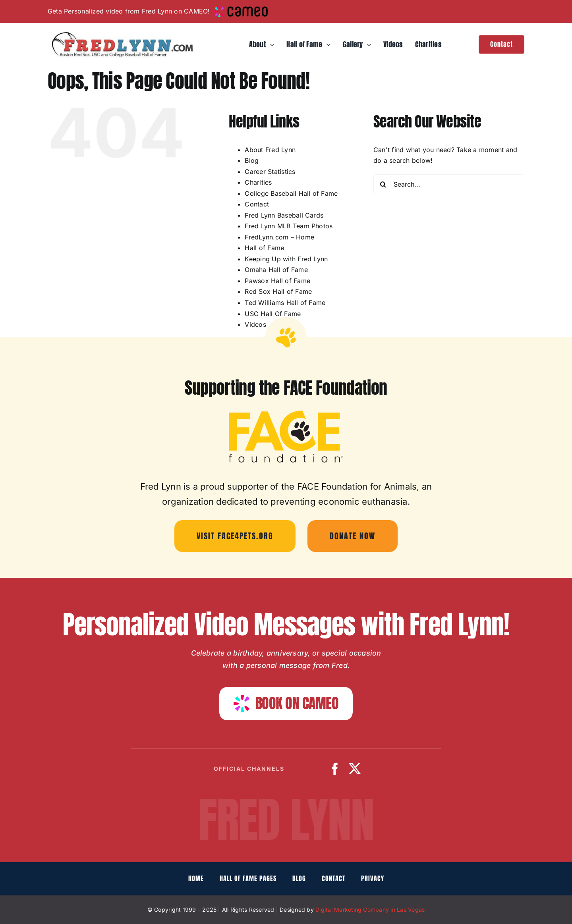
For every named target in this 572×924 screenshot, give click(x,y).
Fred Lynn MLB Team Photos (289, 226)
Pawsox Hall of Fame (277, 281)
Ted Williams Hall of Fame (285, 303)
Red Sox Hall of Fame (278, 291)
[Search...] (449, 184)
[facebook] (335, 769)
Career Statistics (270, 172)
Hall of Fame (264, 248)
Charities (258, 182)
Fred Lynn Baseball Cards (284, 215)
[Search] (383, 184)
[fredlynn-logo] (121, 35)
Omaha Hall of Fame (276, 270)
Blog (252, 160)
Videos (255, 324)
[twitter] (355, 769)
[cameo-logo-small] (241, 9)
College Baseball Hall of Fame (291, 193)
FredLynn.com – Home (279, 237)
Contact (257, 204)
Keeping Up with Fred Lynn (286, 259)
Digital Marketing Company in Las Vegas (370, 910)
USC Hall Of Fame (273, 314)
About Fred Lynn (270, 150)
